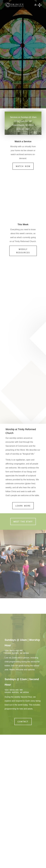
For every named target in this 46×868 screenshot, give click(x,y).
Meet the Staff (23, 522)
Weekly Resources (23, 251)
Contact (23, 721)
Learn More (23, 506)
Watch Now (23, 166)
